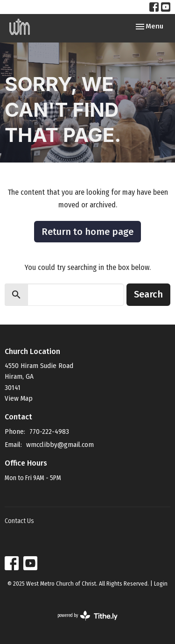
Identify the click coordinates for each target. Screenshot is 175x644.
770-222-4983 (49, 432)
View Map (19, 398)
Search (148, 294)
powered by (87, 616)
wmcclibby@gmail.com (60, 445)
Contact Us (19, 521)
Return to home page (87, 232)
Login (161, 584)
